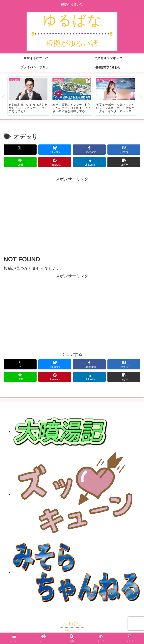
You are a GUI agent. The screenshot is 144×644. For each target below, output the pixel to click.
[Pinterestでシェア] (55, 162)
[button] (124, 162)
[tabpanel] (28, 96)
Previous (3, 97)
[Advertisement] (72, 215)
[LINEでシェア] (20, 162)
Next (141, 97)
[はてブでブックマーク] (124, 150)
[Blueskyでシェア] (55, 150)
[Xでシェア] (20, 150)
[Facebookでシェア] (89, 150)
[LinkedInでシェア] (89, 162)
